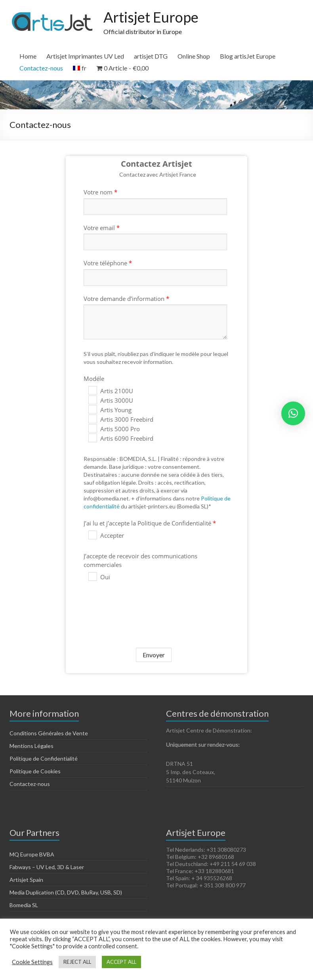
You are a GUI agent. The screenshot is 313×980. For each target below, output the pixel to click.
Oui (99, 577)
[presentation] (138, 609)
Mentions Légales (31, 746)
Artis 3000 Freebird (121, 419)
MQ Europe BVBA (32, 854)
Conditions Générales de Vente (49, 733)
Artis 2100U (111, 391)
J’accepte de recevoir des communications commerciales (140, 560)
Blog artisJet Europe (248, 56)
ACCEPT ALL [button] (121, 962)
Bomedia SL (24, 905)
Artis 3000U (111, 400)
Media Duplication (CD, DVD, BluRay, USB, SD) (66, 892)
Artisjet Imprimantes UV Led (85, 56)
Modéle (94, 379)
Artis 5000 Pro (114, 429)
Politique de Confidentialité (44, 758)
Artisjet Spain (26, 880)
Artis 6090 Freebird (121, 438)
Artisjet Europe (151, 17)
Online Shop (194, 56)
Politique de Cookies (35, 771)
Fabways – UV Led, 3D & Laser (47, 867)
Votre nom (100, 192)
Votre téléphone (108, 263)
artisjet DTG (151, 56)
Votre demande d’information (126, 299)
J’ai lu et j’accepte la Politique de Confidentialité (150, 523)
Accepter (106, 535)
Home (28, 56)
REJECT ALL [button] (77, 962)
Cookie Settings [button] (32, 962)
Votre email (102, 228)
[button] (293, 413)
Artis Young (110, 410)
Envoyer (154, 655)
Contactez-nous (41, 68)
